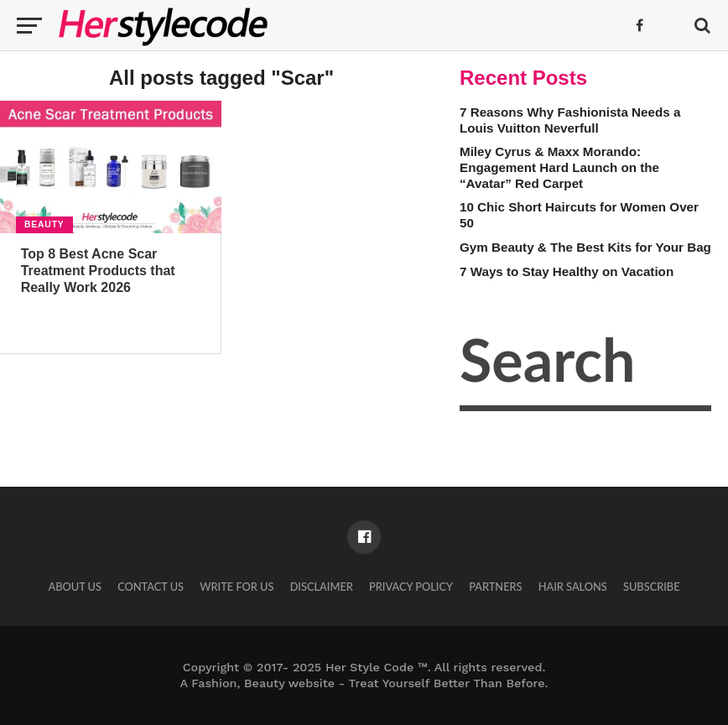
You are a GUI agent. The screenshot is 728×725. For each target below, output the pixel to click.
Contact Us (151, 587)
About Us (75, 587)
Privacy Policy (411, 587)
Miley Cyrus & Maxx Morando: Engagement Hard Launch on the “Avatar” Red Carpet (559, 167)
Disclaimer (322, 587)
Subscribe (652, 587)
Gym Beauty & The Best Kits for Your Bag (585, 247)
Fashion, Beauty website (263, 683)
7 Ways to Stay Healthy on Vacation (567, 271)
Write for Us (237, 587)
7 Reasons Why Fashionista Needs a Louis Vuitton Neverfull (570, 120)
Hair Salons (573, 587)
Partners (495, 587)
